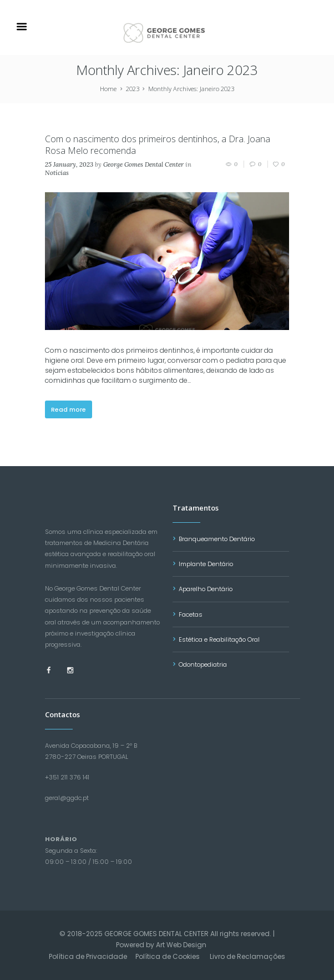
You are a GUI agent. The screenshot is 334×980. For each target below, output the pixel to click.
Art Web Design (181, 945)
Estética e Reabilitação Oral (219, 639)
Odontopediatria (203, 664)
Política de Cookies (168, 956)
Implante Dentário (206, 564)
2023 (133, 89)
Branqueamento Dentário (217, 539)
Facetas (191, 614)
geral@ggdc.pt (67, 798)
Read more (69, 409)
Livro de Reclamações (247, 956)
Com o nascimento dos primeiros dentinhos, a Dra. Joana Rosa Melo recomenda (158, 145)
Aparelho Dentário (206, 589)
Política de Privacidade (88, 956)
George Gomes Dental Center (143, 164)
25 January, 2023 (69, 164)
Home (108, 89)
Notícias (57, 173)
